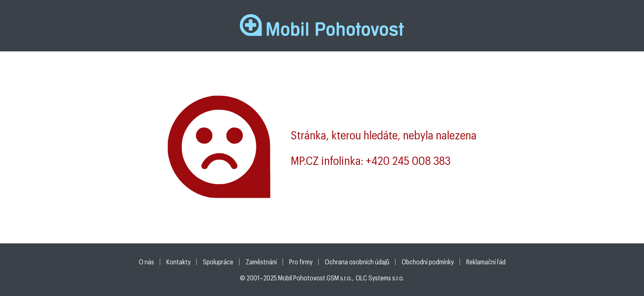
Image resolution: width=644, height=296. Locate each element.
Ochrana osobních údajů (357, 262)
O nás (146, 262)
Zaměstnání (261, 262)
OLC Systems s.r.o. (380, 278)
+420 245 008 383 (408, 160)
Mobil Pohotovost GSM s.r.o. (315, 278)
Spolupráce (218, 262)
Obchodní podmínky (428, 262)
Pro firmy (301, 262)
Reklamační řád (486, 262)
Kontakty (178, 262)
